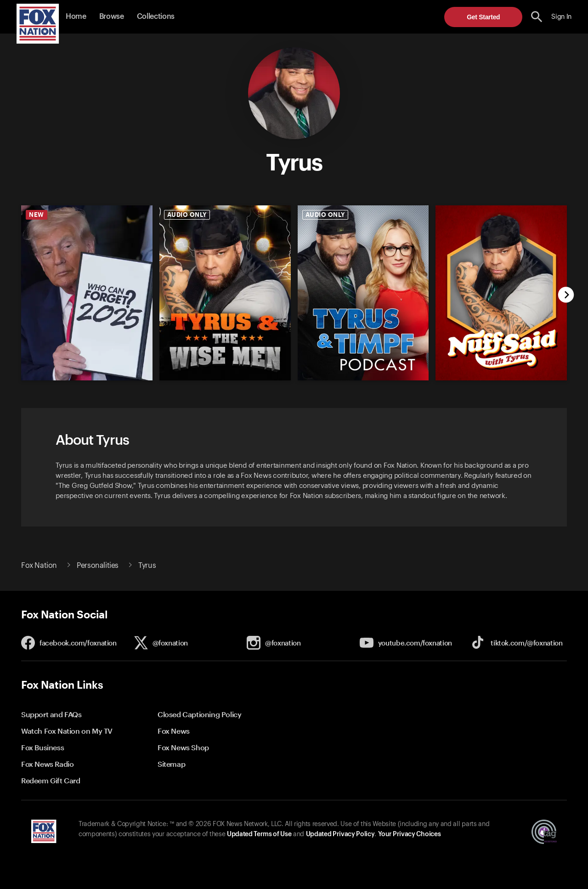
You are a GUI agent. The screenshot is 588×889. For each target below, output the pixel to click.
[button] (537, 17)
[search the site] (537, 17)
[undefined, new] (87, 378)
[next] (566, 296)
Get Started (483, 17)
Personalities (98, 566)
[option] (83, 286)
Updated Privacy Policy (340, 834)
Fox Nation (39, 566)
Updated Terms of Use (259, 834)
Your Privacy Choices (409, 834)
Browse (112, 17)
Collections (156, 17)
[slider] (291, 286)
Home (76, 17)
